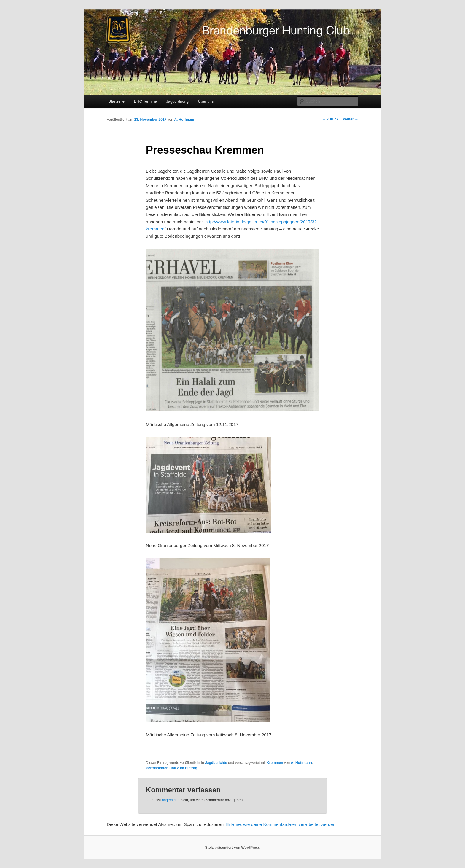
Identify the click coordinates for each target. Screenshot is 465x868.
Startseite (116, 101)
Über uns (206, 101)
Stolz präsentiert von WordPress (232, 848)
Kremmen (275, 763)
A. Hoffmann (185, 120)
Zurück (330, 119)
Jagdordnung (177, 101)
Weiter (351, 119)
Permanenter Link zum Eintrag (172, 768)
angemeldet (171, 800)
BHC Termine (145, 101)
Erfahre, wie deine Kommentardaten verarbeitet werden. (281, 824)
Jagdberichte (216, 763)
